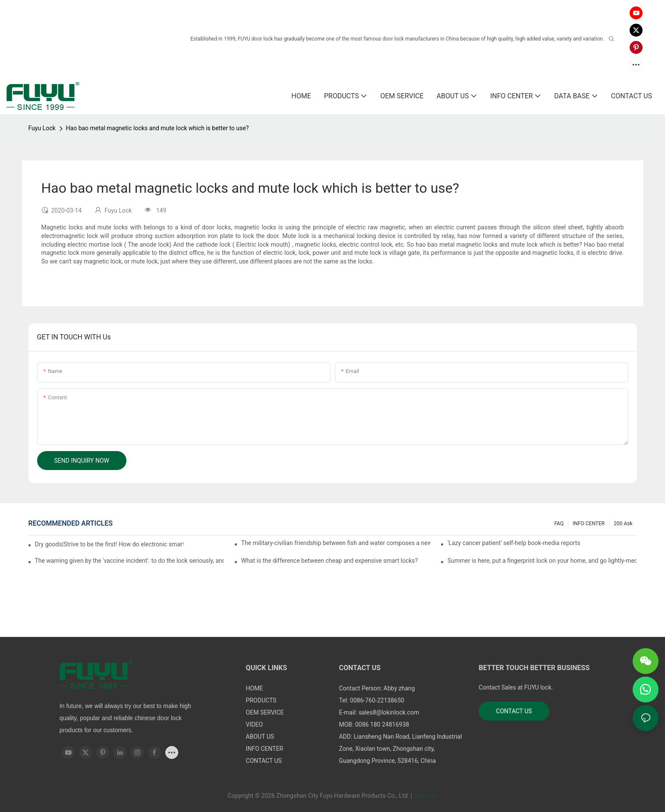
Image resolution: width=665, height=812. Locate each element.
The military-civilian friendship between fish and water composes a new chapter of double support (336, 543)
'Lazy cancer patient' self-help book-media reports (514, 543)
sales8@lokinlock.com (389, 712)
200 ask (623, 524)
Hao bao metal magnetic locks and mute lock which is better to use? (158, 128)
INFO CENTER (589, 524)
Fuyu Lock (42, 128)
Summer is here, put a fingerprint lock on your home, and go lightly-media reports (542, 561)
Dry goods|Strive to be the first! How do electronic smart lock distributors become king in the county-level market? (109, 544)
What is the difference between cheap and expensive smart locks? (329, 561)
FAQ (559, 524)
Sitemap (425, 796)
